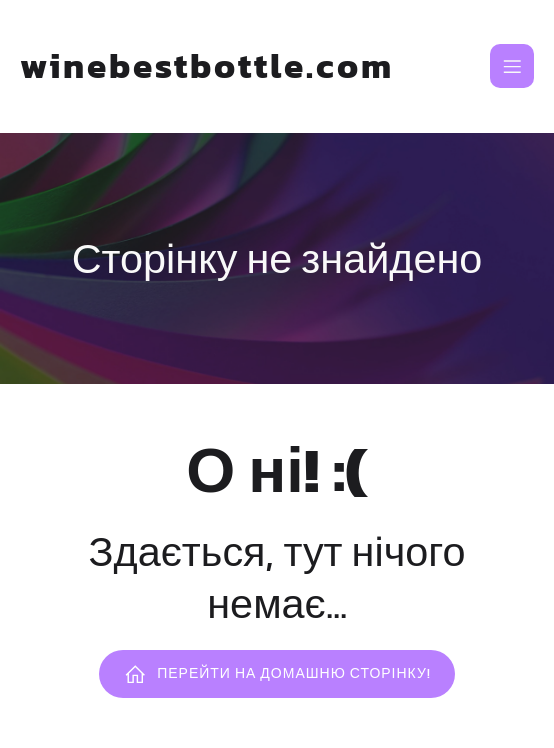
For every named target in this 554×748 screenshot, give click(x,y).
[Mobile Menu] (512, 66)
